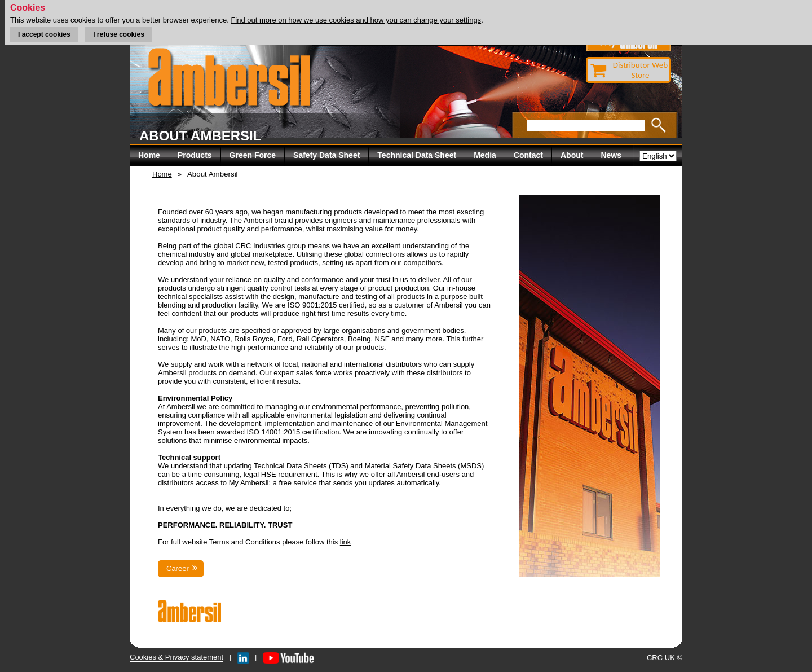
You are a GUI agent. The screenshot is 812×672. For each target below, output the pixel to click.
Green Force (253, 155)
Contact (528, 155)
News (611, 155)
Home (149, 155)
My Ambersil (249, 483)
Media (485, 155)
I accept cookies (44, 34)
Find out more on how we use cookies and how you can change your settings (356, 20)
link (346, 542)
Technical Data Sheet (417, 155)
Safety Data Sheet (326, 155)
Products (195, 155)
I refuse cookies (119, 34)
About (572, 155)
